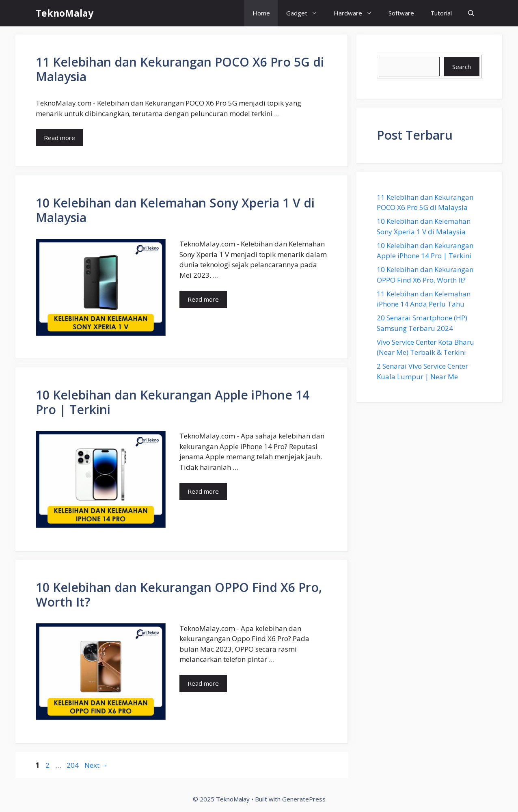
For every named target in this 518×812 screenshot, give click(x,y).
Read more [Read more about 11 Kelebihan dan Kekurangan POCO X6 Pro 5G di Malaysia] (59, 138)
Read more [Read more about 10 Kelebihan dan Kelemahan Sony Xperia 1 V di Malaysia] (203, 299)
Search (462, 67)
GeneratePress (304, 799)
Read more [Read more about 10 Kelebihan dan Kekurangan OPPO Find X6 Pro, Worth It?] (203, 683)
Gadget (306, 13)
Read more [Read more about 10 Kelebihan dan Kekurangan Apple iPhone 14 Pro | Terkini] (203, 491)
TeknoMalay (65, 13)
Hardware (357, 13)
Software (401, 13)
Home (261, 13)
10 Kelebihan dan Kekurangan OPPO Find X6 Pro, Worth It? (179, 595)
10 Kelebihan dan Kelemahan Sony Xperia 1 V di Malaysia (175, 210)
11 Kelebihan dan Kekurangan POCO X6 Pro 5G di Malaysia (180, 69)
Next (96, 765)
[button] (471, 13)
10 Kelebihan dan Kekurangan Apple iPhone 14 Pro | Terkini (173, 402)
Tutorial (441, 13)
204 (73, 765)
